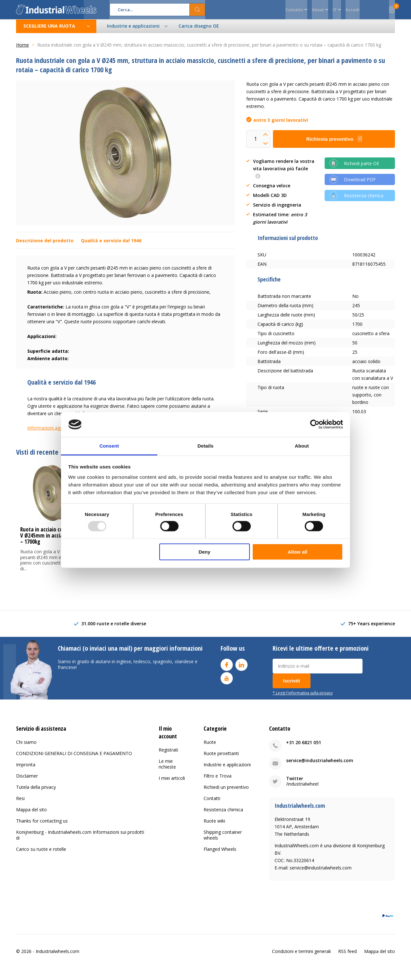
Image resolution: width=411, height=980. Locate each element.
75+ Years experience (372, 628)
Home (22, 50)
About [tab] (302, 445)
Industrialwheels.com (57, 956)
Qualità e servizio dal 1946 (111, 245)
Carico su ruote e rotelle (41, 854)
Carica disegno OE (199, 31)
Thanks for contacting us (42, 826)
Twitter (295, 783)
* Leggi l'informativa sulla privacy (303, 697)
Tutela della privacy (36, 792)
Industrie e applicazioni (227, 769)
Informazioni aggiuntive (52, 433)
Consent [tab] (109, 445)
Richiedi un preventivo (226, 792)
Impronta (26, 769)
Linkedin (241, 668)
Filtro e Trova (218, 781)
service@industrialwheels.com (320, 765)
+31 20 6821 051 (304, 747)
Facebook (227, 668)
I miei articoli (172, 783)
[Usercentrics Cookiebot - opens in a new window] (315, 424)
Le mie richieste (167, 769)
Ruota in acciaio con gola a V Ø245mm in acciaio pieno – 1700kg (51, 540)
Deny (204, 552)
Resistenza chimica (223, 814)
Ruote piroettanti (221, 758)
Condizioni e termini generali (301, 956)
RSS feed (347, 956)
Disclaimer (27, 781)
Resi (20, 803)
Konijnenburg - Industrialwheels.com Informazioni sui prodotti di (80, 840)
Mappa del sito (31, 814)
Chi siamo (26, 747)
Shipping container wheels (223, 840)
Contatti (212, 803)
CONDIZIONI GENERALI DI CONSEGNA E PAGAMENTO (74, 758)
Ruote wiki (214, 826)
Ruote (210, 747)
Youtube (227, 681)
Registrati (168, 755)
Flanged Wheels (220, 854)
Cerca (197, 10)
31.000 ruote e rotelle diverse (114, 628)
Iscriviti (292, 685)
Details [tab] (205, 445)
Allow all (297, 552)
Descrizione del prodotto (45, 245)
